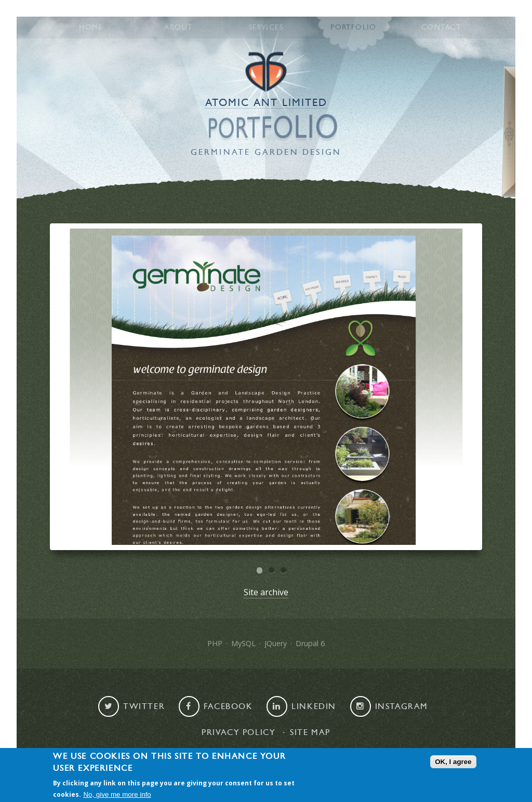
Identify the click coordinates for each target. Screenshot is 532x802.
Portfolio (354, 28)
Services (266, 28)
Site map (310, 732)
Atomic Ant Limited (266, 103)
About (178, 28)
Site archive (266, 592)
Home (91, 28)
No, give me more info (117, 794)
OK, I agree (453, 762)
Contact (441, 28)
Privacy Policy (238, 732)
